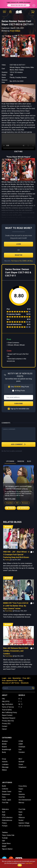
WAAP (4, 846)
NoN (4, 812)
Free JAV (26, 678)
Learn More (29, 863)
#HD (17, 510)
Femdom (22, 752)
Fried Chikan (15, 31)
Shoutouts (25, 683)
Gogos (21, 789)
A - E (20, 699)
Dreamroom (6, 794)
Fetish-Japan (7, 800)
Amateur (5, 741)
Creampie (22, 747)
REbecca (22, 818)
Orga (4, 815)
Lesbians (5, 764)
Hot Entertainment (25, 800)
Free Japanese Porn (10, 681)
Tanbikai (5, 832)
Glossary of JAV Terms (11, 683)
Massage (5, 767)
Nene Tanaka (19, 70)
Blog (21, 681)
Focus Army (23, 786)
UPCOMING (10, 461)
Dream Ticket (7, 792)
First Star (5, 803)
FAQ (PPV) (6, 701)
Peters (4, 823)
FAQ (3, 699)
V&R (3, 841)
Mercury (21, 803)
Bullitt (4, 786)
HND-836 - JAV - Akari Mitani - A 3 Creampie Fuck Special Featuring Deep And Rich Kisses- (16, 554)
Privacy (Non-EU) (8, 721)
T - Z (20, 707)
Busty (4, 752)
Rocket (21, 820)
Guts (20, 792)
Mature (4, 770)
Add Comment (18, 444)
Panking (8, 560)
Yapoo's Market (7, 849)
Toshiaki (5, 838)
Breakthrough (7, 749)
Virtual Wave (6, 843)
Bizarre (4, 747)
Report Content (7, 715)
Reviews (8, 527)
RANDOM (21, 461)
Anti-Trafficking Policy (9, 713)
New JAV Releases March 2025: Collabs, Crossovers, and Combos (16, 651)
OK (20, 865)
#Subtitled (9, 510)
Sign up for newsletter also (20, 409)
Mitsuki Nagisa (15, 67)
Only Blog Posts (20, 387)
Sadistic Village (24, 823)
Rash (20, 815)
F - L (20, 701)
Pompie (5, 826)
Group (4, 759)
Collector (5, 789)
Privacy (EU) (6, 724)
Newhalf (21, 762)
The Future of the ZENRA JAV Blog (22, 261)
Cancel (4, 729)
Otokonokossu (7, 820)
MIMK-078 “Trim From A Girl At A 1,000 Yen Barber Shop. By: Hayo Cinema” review (16, 606)
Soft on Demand (24, 826)
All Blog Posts (20, 391)
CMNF (21, 744)
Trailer (10, 515)
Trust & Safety (7, 710)
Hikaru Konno (25, 67)
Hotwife (5, 762)
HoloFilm (22, 797)
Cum (20, 749)
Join (9, 678)
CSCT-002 (13, 65)
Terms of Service (8, 707)
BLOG (29, 461)
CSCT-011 (22, 65)
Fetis (4, 797)
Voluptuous (22, 767)
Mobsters (5, 809)
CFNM (21, 741)
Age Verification (7, 704)
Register (19, 255)
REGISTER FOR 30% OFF (19, 5)
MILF (20, 759)
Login (19, 244)
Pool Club (22, 809)
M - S (20, 704)
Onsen (21, 764)
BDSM (4, 744)
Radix (20, 812)
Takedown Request (9, 718)
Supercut (23, 515)
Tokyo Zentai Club (8, 835)
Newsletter (17, 678)
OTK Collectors (7, 818)
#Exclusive (25, 510)
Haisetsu (22, 794)
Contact (5, 726)
